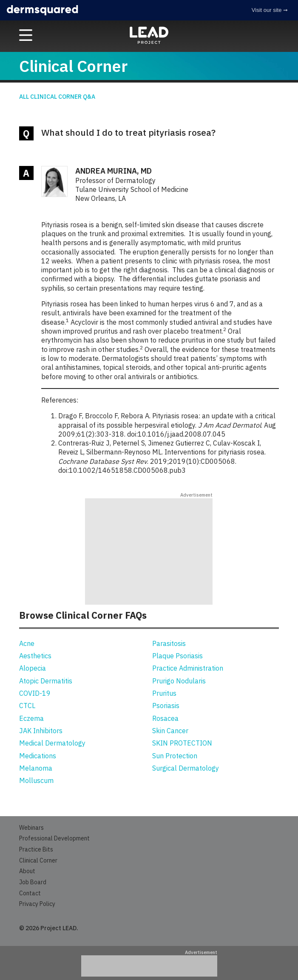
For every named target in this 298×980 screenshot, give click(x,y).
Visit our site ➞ (270, 10)
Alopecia (33, 668)
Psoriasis (166, 706)
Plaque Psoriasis (177, 656)
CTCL (27, 706)
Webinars (31, 828)
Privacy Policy (37, 904)
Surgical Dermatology (186, 768)
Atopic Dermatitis (46, 681)
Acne (27, 643)
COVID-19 (35, 693)
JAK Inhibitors (41, 731)
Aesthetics (35, 656)
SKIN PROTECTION (182, 743)
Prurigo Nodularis (179, 681)
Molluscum (36, 780)
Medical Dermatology (52, 743)
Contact (30, 893)
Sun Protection (175, 756)
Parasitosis (169, 643)
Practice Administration (188, 668)
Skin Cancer (170, 731)
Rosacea (165, 718)
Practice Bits (36, 849)
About (27, 871)
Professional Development (54, 838)
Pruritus (164, 693)
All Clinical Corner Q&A (57, 97)
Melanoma (36, 768)
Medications (38, 756)
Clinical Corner (38, 860)
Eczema (31, 718)
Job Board (33, 882)
